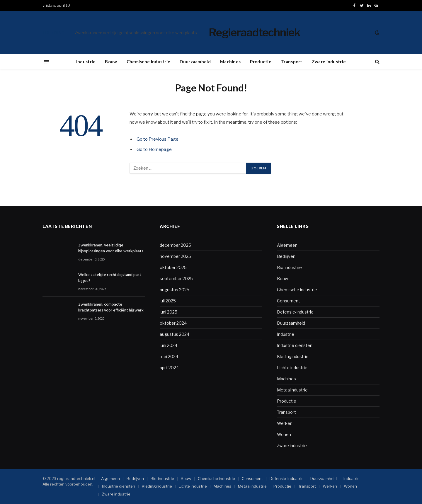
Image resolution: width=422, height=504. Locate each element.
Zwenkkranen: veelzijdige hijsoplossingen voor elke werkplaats (136, 33)
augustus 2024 (175, 334)
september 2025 (176, 279)
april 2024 (169, 368)
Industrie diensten (295, 345)
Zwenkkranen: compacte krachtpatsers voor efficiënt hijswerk (111, 308)
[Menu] (46, 61)
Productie (261, 62)
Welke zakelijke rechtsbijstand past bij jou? (110, 278)
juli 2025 (168, 301)
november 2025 (175, 256)
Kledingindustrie (293, 356)
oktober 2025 (173, 267)
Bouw (111, 62)
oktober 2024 (173, 323)
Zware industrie (329, 62)
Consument (289, 301)
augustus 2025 (175, 290)
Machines (230, 62)
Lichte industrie (292, 368)
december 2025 (175, 245)
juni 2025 (169, 312)
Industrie (86, 62)
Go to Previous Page (158, 139)
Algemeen (287, 245)
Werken (285, 423)
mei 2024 (169, 356)
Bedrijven (286, 256)
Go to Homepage (154, 149)
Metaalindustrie (292, 390)
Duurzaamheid (195, 62)
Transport (292, 62)
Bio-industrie (289, 267)
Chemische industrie (149, 62)
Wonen (284, 434)
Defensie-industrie (295, 312)
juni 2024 (169, 345)
